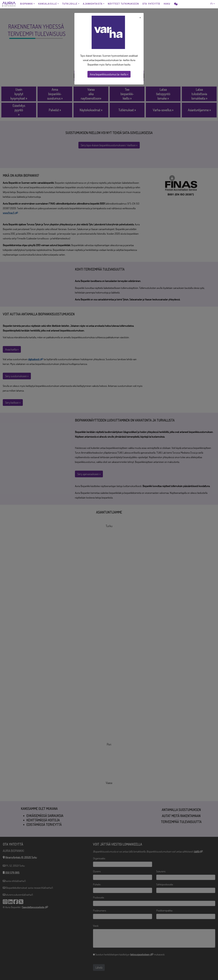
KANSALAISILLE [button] (48, 4)
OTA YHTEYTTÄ (151, 4)
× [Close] (140, 17)
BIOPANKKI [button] (27, 4)
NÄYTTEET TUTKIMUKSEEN (123, 4)
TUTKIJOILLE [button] (70, 4)
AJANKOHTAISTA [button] (93, 4)
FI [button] (212, 4)
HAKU (167, 4)
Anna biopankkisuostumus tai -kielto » (109, 74)
